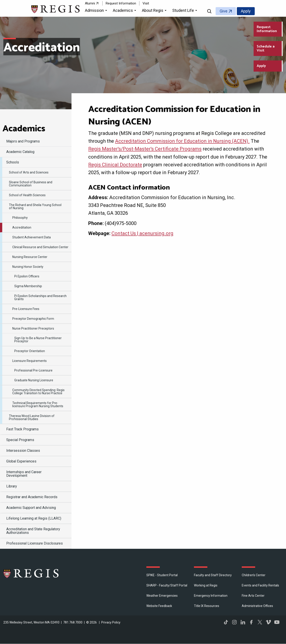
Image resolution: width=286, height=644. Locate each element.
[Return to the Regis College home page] (56, 9)
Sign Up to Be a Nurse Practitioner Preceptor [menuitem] (38, 340)
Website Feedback (159, 606)
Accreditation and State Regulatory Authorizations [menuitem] (33, 531)
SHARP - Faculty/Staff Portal (167, 585)
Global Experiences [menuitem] (21, 461)
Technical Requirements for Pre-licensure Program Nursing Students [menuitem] (38, 405)
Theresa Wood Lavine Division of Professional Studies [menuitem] (32, 417)
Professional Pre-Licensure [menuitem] (33, 370)
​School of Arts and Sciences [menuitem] (29, 172)
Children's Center (254, 575)
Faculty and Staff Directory (213, 575)
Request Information (121, 3)
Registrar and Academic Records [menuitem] (32, 497)
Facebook (251, 622)
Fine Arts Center (253, 596)
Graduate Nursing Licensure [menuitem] (34, 380)
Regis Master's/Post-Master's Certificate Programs (145, 149)
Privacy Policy (111, 622)
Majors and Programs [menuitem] (23, 141)
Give (224, 11)
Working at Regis (206, 585)
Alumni (90, 3)
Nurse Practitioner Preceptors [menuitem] (33, 328)
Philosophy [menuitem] (20, 218)
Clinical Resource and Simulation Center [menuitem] (40, 247)
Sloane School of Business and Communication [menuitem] (31, 184)
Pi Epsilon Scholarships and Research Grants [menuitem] (40, 297)
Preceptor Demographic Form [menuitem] (33, 319)
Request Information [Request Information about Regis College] (267, 29)
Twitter (260, 622)
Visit (146, 3)
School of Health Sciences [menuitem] (27, 195)
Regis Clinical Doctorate (115, 165)
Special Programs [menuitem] (20, 440)
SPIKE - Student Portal (162, 575)
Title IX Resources (207, 606)
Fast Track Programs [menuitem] (22, 429)
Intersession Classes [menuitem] (23, 451)
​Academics (24, 129)
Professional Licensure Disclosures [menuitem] (35, 543)
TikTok (226, 622)
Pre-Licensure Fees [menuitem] (26, 309)
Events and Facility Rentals (260, 585)
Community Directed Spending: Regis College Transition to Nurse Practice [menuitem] (38, 392)
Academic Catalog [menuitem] (20, 152)
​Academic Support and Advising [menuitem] (31, 508)
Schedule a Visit (266, 49)
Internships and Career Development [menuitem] (24, 474)
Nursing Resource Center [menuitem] (30, 257)
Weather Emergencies (162, 596)
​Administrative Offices (257, 606)
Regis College (31, 573)
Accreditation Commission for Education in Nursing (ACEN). (182, 141)
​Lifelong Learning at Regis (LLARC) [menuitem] (34, 518)
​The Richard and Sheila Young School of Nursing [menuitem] (35, 206)
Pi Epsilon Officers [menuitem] (27, 276)
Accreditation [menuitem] (22, 227)
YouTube (277, 622)
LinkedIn (243, 622)
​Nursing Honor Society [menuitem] (28, 267)
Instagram (234, 622)
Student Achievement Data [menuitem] (32, 237)
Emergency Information (211, 596)
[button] (97, 11)
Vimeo (268, 622)
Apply (246, 11)
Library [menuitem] (12, 486)
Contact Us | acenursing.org (142, 233)
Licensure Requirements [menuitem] (29, 361)
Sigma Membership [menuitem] (28, 286)
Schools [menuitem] (13, 162)
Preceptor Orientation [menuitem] (30, 351)
